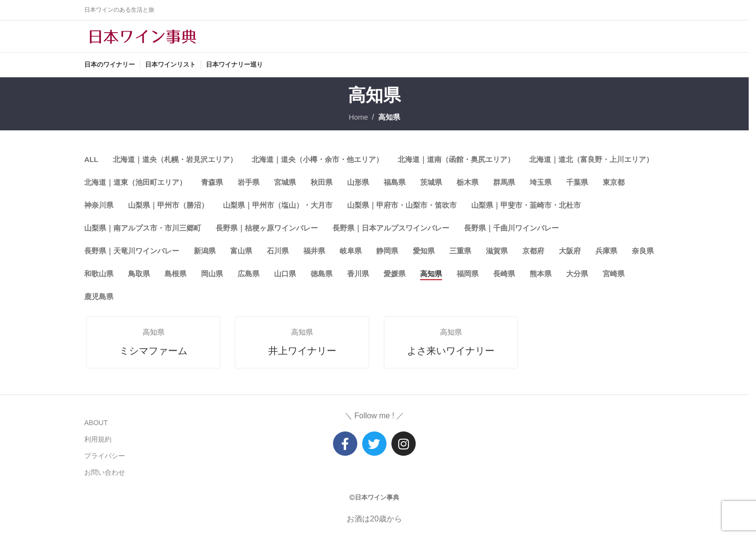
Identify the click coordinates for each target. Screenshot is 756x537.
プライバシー (105, 458)
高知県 (390, 124)
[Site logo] (143, 40)
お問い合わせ (105, 474)
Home (358, 124)
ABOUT (96, 425)
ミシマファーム (151, 359)
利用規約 (98, 441)
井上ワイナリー (300, 359)
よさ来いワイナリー (449, 359)
